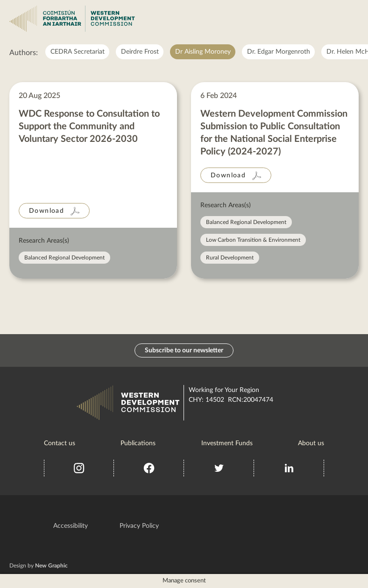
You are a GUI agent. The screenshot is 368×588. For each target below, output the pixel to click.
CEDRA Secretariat (78, 52)
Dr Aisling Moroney (203, 52)
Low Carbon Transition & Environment (253, 240)
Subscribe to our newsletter (184, 350)
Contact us (60, 443)
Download (46, 211)
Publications (138, 443)
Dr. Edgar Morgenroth (279, 52)
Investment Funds (227, 443)
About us (311, 443)
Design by (39, 566)
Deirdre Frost (140, 52)
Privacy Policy (139, 526)
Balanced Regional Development (64, 258)
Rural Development (230, 258)
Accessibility (71, 526)
